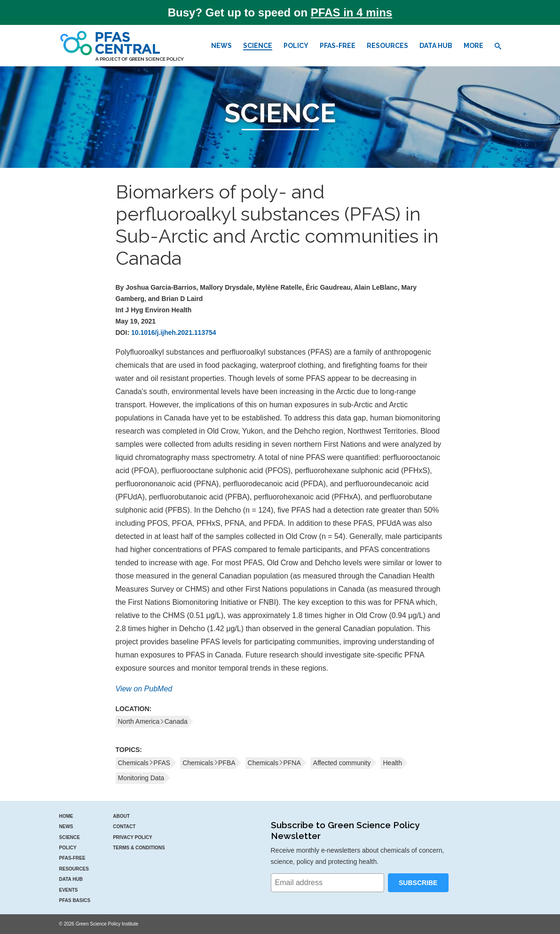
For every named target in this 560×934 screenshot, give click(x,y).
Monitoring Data (141, 778)
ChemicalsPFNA (274, 763)
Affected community (342, 763)
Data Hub (436, 46)
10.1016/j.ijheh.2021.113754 (174, 332)
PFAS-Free (338, 46)
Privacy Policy (133, 837)
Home (66, 816)
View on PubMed (144, 689)
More (473, 46)
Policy (296, 46)
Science (258, 46)
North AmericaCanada (153, 721)
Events (69, 890)
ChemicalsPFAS (144, 763)
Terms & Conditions (139, 848)
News (221, 46)
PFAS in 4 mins (351, 12)
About (121, 816)
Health (392, 763)
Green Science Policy (156, 59)
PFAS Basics (75, 900)
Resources (387, 46)
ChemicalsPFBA (209, 763)
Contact (124, 827)
